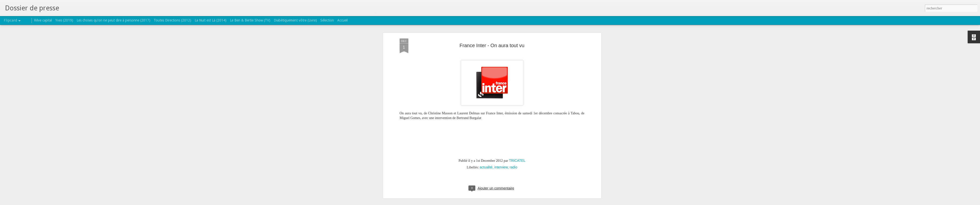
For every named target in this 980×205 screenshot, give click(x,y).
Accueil (343, 20)
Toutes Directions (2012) (172, 20)
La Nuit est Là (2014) (211, 20)
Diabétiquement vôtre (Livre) (295, 20)
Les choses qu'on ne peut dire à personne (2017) (113, 20)
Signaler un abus (522, 202)
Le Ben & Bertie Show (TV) (250, 20)
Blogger (506, 202)
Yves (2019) (64, 20)
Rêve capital (43, 20)
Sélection (327, 20)
